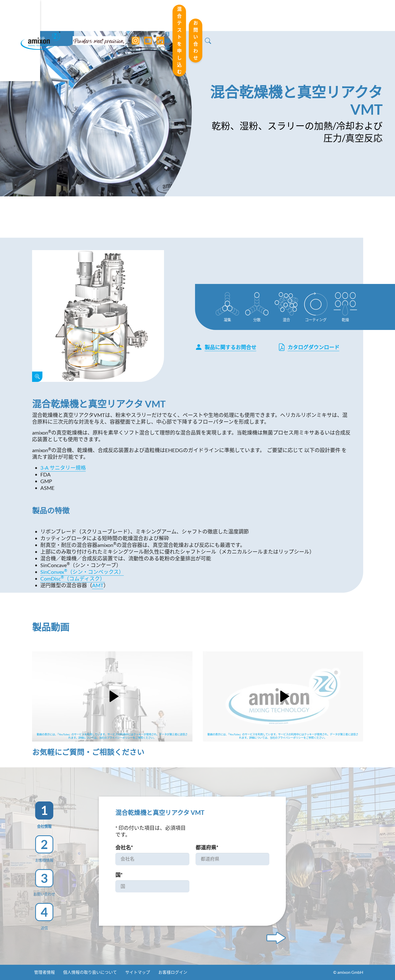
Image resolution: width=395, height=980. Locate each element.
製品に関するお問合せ (226, 347)
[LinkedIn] (161, 16)
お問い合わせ (336, 15)
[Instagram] (136, 16)
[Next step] (276, 938)
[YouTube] (148, 16)
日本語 (231, 16)
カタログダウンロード (309, 347)
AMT (98, 585)
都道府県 (207, 847)
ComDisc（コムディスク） (73, 578)
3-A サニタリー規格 (63, 468)
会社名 (124, 847)
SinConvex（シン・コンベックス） (82, 572)
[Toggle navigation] (198, 16)
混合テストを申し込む (278, 15)
